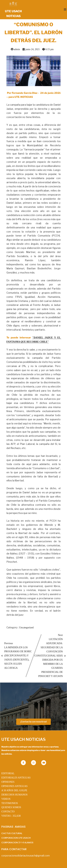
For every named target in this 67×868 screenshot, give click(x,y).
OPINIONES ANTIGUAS (14, 786)
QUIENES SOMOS (11, 807)
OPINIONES (8, 782)
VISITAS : (11, 816)
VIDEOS (6, 799)
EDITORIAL (8, 773)
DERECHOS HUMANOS (14, 795)
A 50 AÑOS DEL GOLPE (14, 790)
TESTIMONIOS (10, 803)
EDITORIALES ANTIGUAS (16, 778)
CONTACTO (8, 812)
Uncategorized (26, 628)
